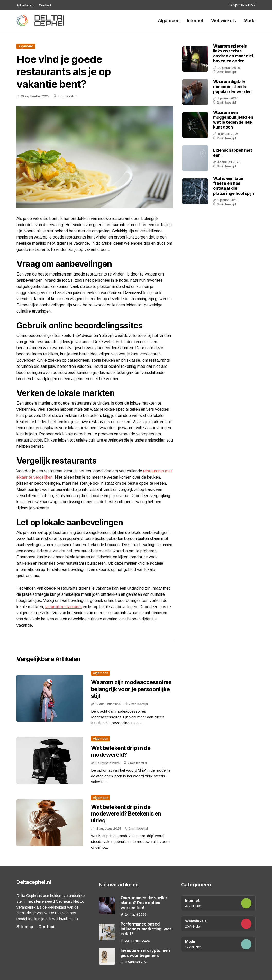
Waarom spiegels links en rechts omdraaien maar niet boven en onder (233, 53)
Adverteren (25, 5)
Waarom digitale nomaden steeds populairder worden (232, 86)
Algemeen (169, 21)
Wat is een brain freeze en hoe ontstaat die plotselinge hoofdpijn (234, 186)
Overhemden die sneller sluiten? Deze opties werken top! (144, 903)
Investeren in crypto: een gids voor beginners (145, 953)
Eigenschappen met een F (233, 153)
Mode (250, 21)
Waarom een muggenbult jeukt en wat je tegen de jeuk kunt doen (233, 120)
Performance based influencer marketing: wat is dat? (146, 929)
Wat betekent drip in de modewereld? (121, 751)
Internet (195, 21)
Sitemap (25, 927)
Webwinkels (224, 21)
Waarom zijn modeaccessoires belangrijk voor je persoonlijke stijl (131, 689)
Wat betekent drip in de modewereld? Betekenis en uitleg (126, 814)
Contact (45, 5)
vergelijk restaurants (64, 607)
